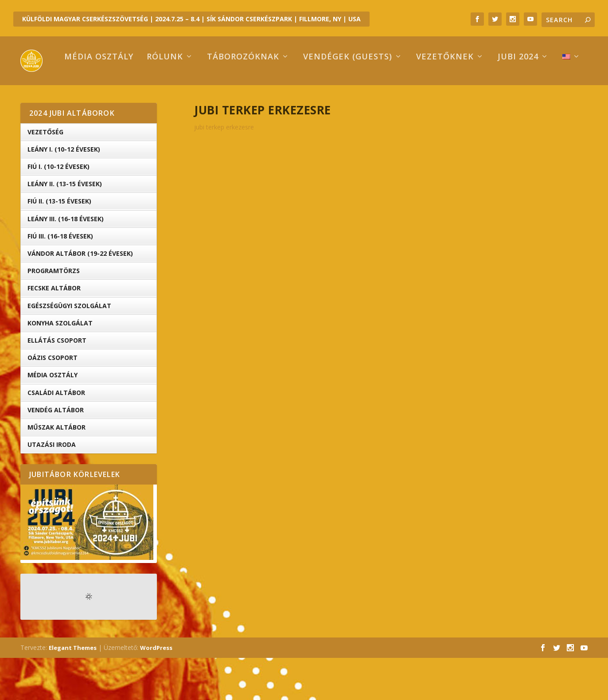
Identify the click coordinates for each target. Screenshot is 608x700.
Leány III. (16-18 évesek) (66, 261)
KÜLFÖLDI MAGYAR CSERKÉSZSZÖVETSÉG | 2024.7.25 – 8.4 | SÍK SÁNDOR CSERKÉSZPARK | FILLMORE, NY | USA (191, 19)
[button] (87, 564)
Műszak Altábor (57, 469)
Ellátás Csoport (57, 382)
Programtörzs (54, 313)
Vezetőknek (408, 99)
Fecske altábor (54, 330)
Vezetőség (45, 174)
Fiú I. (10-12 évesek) (58, 209)
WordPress (156, 690)
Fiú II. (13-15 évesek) (59, 243)
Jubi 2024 (481, 99)
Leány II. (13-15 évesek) (65, 226)
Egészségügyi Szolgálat (69, 348)
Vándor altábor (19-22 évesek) (80, 295)
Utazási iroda (52, 487)
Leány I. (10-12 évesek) (64, 191)
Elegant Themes (73, 690)
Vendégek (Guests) (310, 99)
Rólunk (128, 99)
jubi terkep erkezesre (224, 169)
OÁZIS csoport (53, 400)
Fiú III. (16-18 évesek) (60, 278)
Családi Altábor (56, 434)
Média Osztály (53, 417)
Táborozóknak (206, 99)
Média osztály (62, 99)
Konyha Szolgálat (60, 365)
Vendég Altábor (56, 452)
